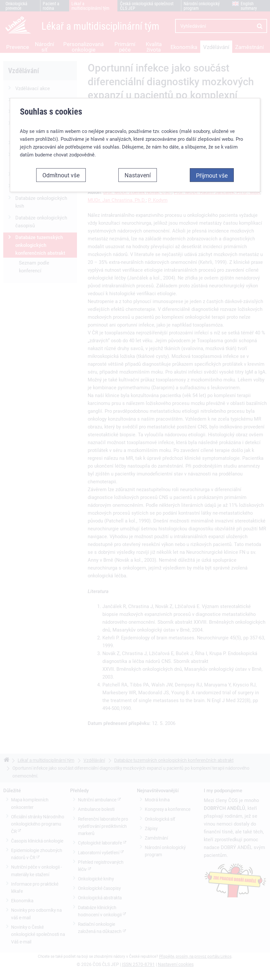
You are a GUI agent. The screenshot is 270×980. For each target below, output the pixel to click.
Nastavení (138, 175)
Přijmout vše (212, 175)
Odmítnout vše (61, 175)
